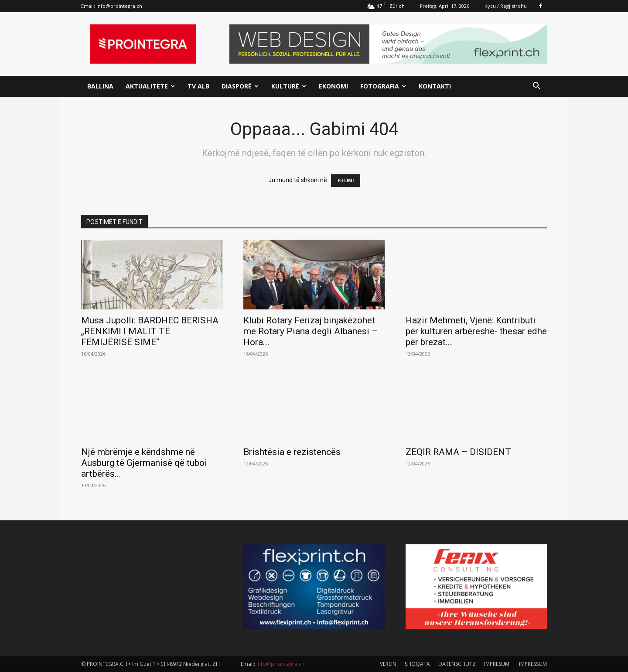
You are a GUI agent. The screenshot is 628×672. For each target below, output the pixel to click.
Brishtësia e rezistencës (292, 452)
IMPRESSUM (533, 664)
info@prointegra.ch (119, 6)
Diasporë (240, 86)
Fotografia (383, 86)
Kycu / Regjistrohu (506, 6)
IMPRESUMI (497, 664)
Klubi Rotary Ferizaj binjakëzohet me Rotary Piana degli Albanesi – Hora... (311, 331)
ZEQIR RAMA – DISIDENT (458, 452)
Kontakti (435, 86)
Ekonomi (333, 86)
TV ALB (198, 86)
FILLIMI (346, 181)
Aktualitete (150, 86)
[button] (536, 87)
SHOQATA (417, 664)
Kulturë (289, 86)
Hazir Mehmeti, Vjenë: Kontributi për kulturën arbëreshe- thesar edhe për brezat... (476, 331)
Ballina (100, 86)
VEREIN (388, 664)
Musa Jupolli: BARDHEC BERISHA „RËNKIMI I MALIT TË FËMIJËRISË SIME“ (150, 331)
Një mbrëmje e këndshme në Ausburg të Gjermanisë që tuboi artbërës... (144, 463)
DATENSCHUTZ (457, 664)
